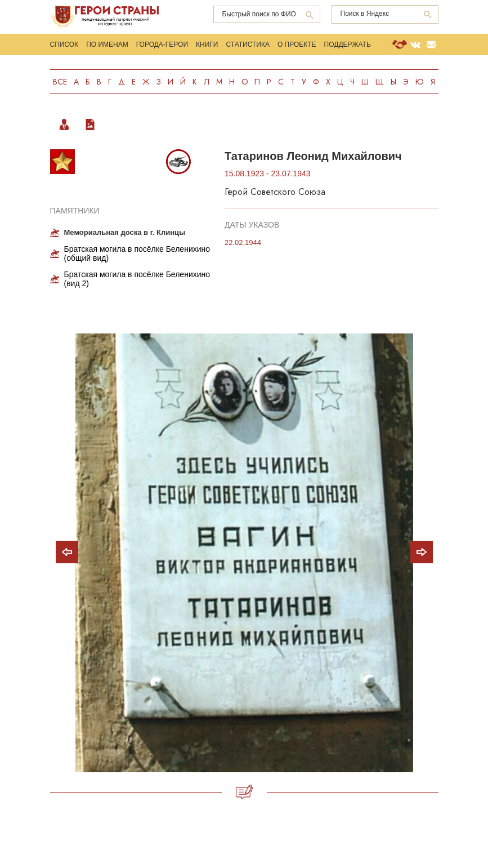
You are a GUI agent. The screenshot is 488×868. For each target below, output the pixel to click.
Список (64, 44)
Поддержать (348, 44)
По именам (107, 44)
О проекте (297, 44)
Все (60, 82)
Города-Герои (162, 44)
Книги (207, 44)
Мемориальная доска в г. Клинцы (125, 232)
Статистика (247, 44)
